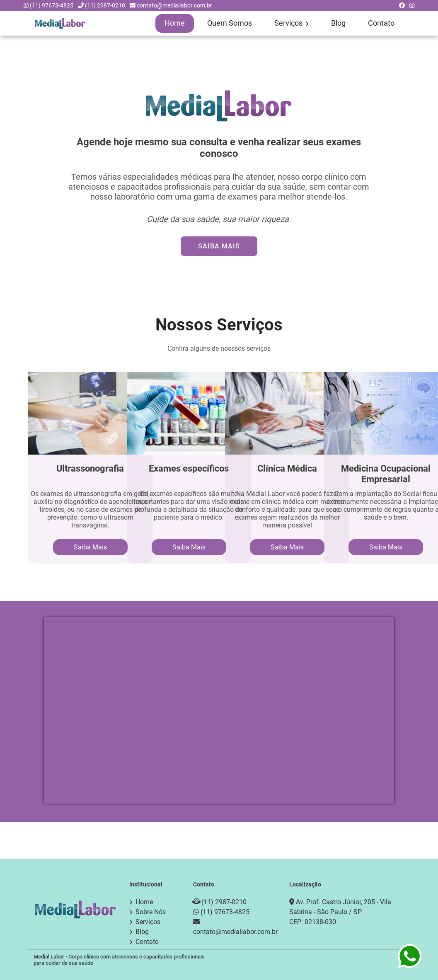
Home (175, 23)
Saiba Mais (219, 246)
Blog (338, 23)
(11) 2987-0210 (105, 5)
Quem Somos (230, 23)
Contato (381, 23)
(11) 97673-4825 (52, 5)
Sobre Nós (151, 911)
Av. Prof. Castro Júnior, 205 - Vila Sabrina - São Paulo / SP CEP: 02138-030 (340, 911)
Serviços (292, 23)
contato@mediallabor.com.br (174, 5)
